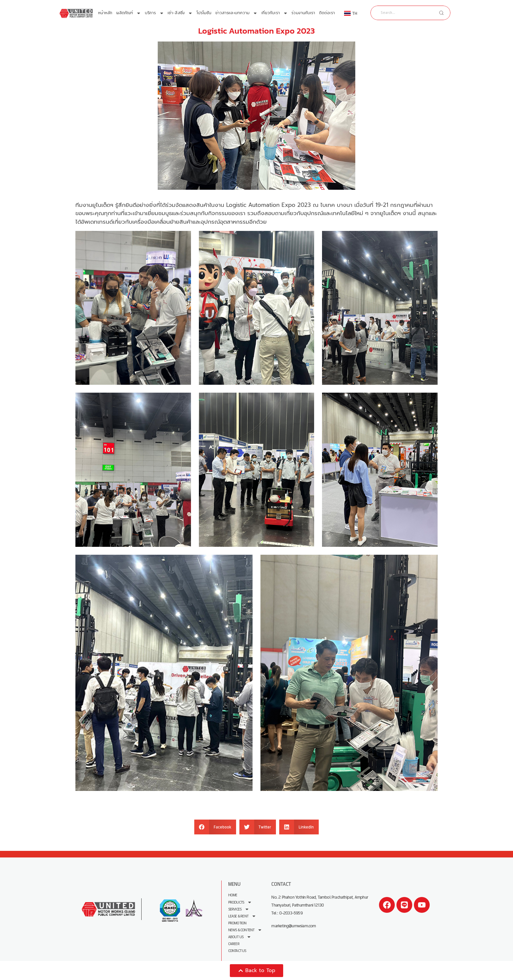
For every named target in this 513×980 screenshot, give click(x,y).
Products (240, 902)
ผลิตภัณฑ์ (129, 13)
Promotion (237, 923)
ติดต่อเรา (327, 13)
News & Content (245, 930)
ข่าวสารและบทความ (237, 13)
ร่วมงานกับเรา (303, 13)
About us (240, 937)
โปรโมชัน (204, 13)
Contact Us (237, 951)
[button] (215, 827)
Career (234, 944)
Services (239, 909)
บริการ (154, 13)
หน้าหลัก (105, 13)
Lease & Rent (242, 916)
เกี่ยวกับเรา (275, 13)
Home (233, 895)
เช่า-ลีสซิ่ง (180, 13)
